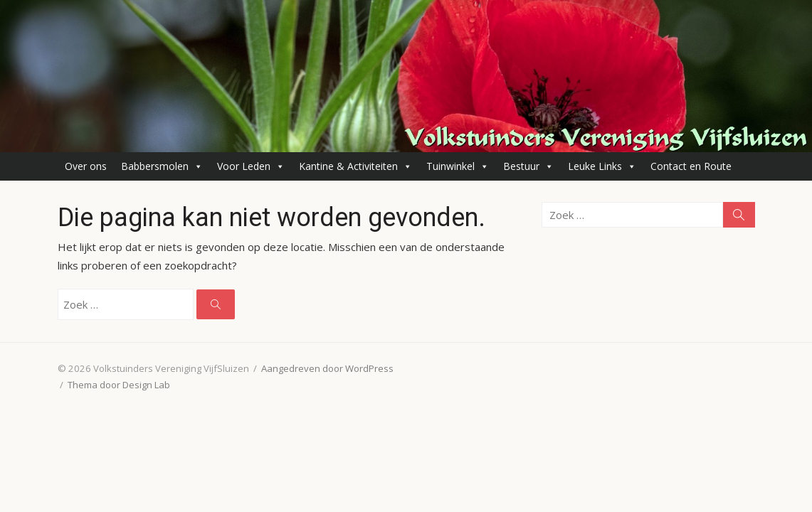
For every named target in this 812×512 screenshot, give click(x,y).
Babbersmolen (162, 166)
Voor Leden (251, 166)
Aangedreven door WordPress (327, 368)
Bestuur (528, 166)
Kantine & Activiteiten (355, 166)
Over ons (86, 166)
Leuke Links (602, 166)
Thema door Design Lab (119, 385)
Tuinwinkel (458, 166)
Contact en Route (691, 166)
